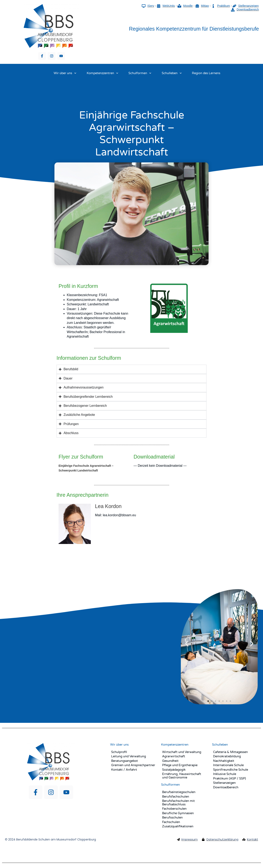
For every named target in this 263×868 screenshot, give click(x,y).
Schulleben (172, 73)
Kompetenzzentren (103, 73)
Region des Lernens (206, 73)
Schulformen (140, 73)
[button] (187, 644)
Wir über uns (65, 73)
